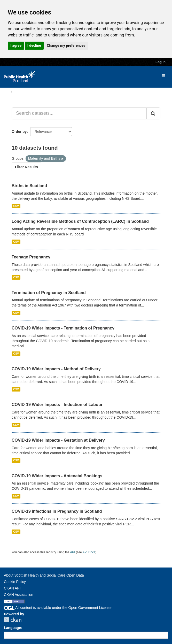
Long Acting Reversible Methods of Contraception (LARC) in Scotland (80, 221)
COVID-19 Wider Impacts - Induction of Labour (57, 405)
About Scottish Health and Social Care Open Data (44, 575)
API (72, 552)
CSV (16, 206)
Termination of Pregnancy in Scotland (49, 293)
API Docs (89, 552)
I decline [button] (34, 45)
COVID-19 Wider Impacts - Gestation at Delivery (58, 440)
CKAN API (12, 588)
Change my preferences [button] (66, 45)
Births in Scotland (29, 186)
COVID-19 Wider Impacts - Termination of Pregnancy (63, 328)
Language (12, 628)
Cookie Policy (15, 582)
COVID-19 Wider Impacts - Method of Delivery (56, 369)
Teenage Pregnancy (31, 257)
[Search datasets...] (79, 113)
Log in (161, 62)
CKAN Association (19, 595)
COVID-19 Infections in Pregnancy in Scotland (57, 511)
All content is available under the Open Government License (58, 608)
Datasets (24, 92)
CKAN (13, 620)
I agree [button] (16, 45)
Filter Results (26, 167)
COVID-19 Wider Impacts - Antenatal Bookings (57, 476)
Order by (19, 132)
